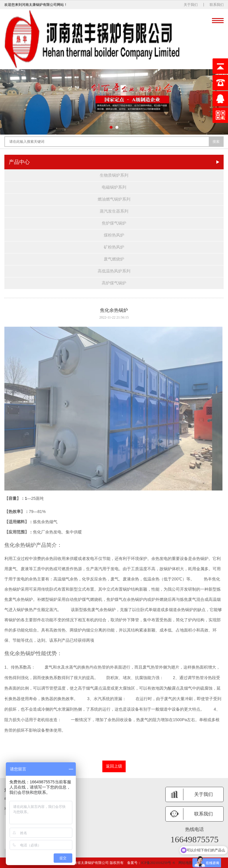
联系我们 (217, 5)
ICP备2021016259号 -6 (158, 863)
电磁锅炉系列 (114, 187)
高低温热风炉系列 (114, 271)
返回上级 (114, 766)
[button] (111, 127)
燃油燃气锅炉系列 (114, 199)
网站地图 (185, 863)
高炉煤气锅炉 (114, 283)
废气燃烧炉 (114, 259)
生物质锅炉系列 (114, 175)
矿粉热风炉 (114, 247)
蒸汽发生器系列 (114, 211)
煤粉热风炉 (114, 235)
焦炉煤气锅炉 (114, 223)
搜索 (216, 142)
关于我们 (191, 5)
